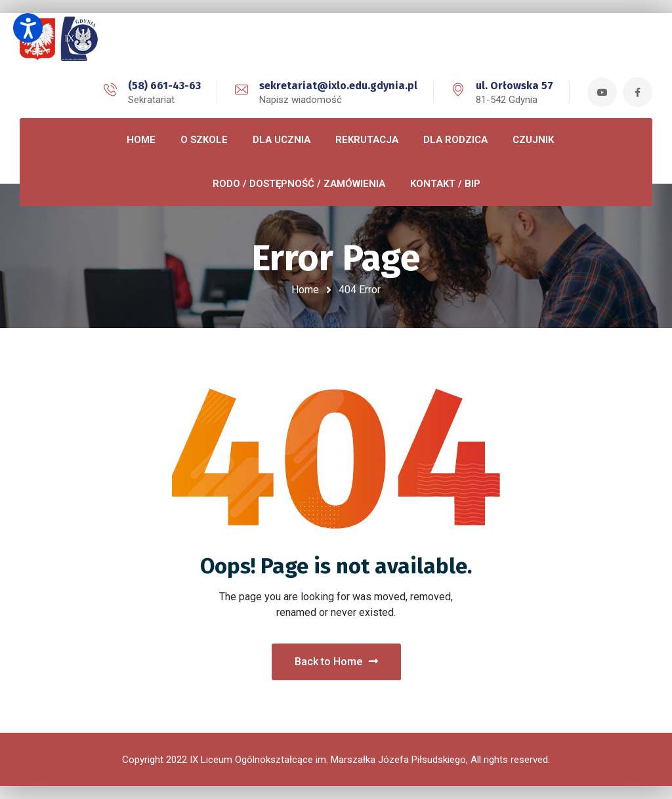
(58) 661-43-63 (164, 86)
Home (305, 290)
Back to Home (336, 662)
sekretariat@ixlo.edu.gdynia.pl (338, 86)
